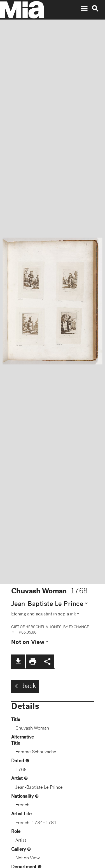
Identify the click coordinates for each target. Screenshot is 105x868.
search (95, 9)
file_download (18, 661)
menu (84, 9)
